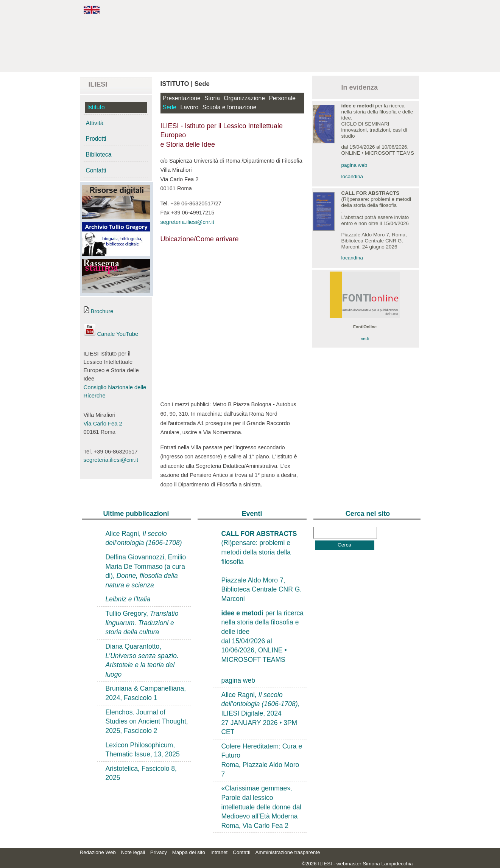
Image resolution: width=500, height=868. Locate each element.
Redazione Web (98, 852)
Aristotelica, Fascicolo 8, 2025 (141, 773)
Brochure (99, 311)
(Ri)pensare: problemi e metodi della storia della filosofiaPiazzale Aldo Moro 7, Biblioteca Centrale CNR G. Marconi (262, 566)
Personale (282, 98)
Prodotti (96, 139)
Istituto (96, 107)
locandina (352, 176)
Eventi (252, 514)
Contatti (96, 170)
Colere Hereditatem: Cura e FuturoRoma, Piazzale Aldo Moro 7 (262, 760)
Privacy (159, 852)
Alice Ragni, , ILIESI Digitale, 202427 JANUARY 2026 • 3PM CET (261, 713)
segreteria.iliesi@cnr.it (111, 460)
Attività (95, 123)
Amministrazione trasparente (287, 852)
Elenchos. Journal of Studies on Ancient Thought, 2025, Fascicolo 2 (147, 721)
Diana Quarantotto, (142, 660)
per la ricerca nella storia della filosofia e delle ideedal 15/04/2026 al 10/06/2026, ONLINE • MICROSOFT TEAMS (262, 636)
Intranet (219, 852)
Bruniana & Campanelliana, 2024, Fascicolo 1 (146, 693)
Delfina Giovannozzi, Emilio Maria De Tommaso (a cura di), (146, 571)
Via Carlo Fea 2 (103, 424)
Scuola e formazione (230, 107)
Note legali (133, 852)
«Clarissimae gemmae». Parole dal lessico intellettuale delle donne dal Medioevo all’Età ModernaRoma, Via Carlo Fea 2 (262, 807)
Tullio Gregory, (142, 623)
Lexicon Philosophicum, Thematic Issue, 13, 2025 (143, 750)
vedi (365, 339)
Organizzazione (244, 98)
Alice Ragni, (144, 538)
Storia (212, 98)
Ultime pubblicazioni (136, 514)
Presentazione (182, 98)
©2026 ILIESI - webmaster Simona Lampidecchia (357, 864)
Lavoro (189, 107)
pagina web (354, 165)
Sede (170, 107)
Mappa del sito (189, 852)
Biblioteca (99, 155)
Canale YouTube (111, 334)
